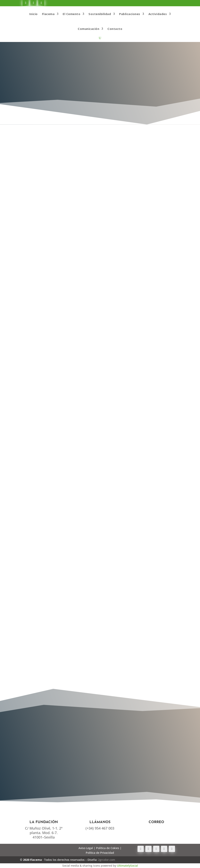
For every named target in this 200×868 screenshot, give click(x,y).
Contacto (115, 29)
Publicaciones (130, 14)
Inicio (33, 14)
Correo (156, 822)
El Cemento (71, 14)
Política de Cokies (108, 848)
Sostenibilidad (100, 14)
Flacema (48, 14)
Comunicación (88, 29)
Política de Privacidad (100, 853)
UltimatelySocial (127, 866)
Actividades (158, 14)
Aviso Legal (86, 848)
